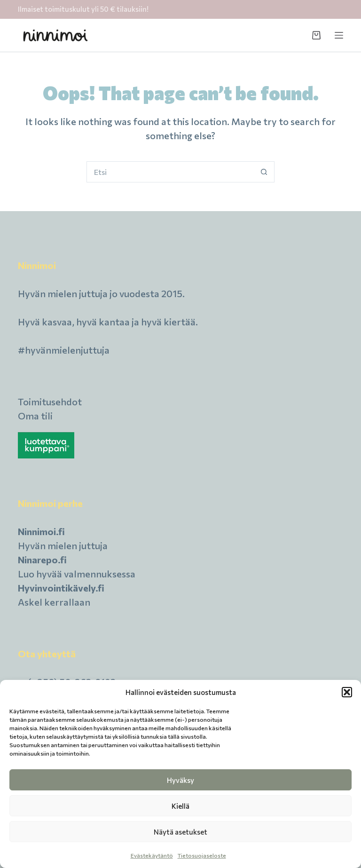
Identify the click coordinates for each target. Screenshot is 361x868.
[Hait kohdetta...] (170, 172)
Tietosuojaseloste (202, 855)
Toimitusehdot (50, 402)
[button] (347, 692)
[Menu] (339, 35)
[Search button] (264, 172)
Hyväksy (180, 780)
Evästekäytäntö (152, 855)
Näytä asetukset (180, 832)
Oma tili (35, 416)
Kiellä (180, 806)
